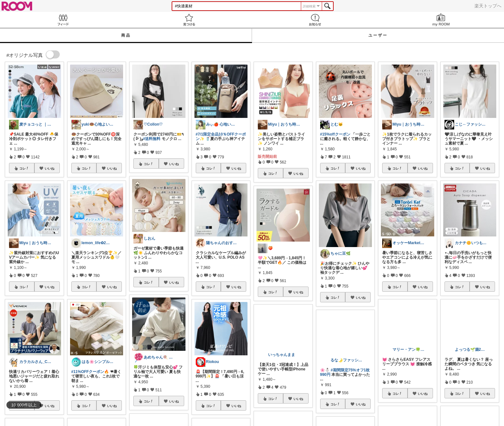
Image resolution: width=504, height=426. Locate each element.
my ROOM (441, 20)
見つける (189, 20)
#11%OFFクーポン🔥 (90, 372)
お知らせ (315, 20)
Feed (63, 20)
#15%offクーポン (335, 134)
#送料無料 (152, 139)
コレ (24, 168)
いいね (50, 168)
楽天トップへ (488, 6)
